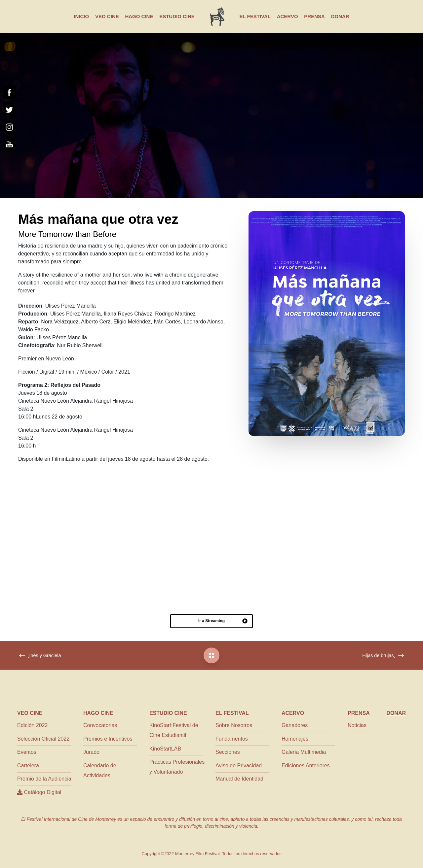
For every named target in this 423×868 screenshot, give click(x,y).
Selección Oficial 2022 (43, 739)
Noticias (357, 725)
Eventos (27, 752)
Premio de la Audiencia (44, 779)
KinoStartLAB (165, 749)
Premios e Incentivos (108, 739)
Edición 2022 (33, 725)
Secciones (228, 752)
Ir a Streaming (223, 621)
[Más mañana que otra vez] (211, 655)
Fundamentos (232, 739)
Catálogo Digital (39, 792)
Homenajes (295, 739)
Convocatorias (100, 725)
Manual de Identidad (239, 779)
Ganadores (295, 725)
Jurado (91, 752)
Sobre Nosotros (234, 725)
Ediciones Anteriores (306, 766)
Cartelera (28, 766)
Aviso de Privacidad (239, 766)
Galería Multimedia (304, 752)
